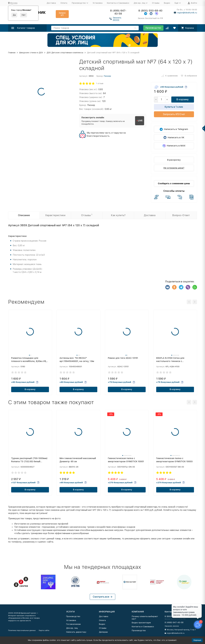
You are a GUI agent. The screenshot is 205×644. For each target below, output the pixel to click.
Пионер (107, 76)
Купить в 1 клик (174, 107)
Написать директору (76, 632)
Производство (153, 28)
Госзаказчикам (73, 624)
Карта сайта (44, 630)
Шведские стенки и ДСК (31, 53)
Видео (167, 3)
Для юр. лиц (72, 628)
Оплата (64, 3)
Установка (98, 3)
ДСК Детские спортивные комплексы (65, 53)
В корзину (183, 99)
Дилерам (103, 632)
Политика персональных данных (22, 630)
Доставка (51, 3)
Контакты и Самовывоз (118, 3)
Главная (12, 53)
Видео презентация (141, 623)
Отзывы (156, 3)
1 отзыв (100, 83)
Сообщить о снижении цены (174, 183)
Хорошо (197, 640)
